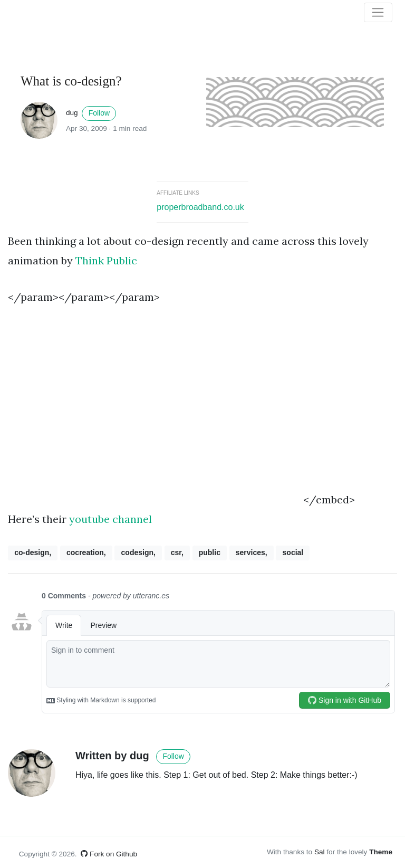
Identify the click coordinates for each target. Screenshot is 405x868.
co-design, (33, 552)
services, (252, 552)
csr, (177, 552)
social (293, 552)
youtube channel (110, 519)
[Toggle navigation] (378, 13)
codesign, (138, 552)
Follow (99, 113)
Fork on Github (109, 854)
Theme (381, 852)
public (210, 552)
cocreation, (86, 552)
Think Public (106, 260)
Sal (320, 852)
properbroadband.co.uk (200, 207)
